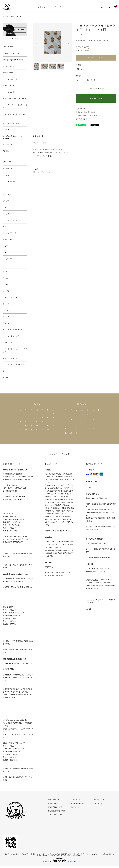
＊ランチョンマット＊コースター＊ (15, 116)
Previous (37, 43)
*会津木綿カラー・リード (12, 73)
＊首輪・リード (9, 66)
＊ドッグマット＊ (15, 17)
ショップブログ (76, 799)
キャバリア (7, 278)
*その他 (6, 151)
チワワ (5, 207)
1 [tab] (12, 38)
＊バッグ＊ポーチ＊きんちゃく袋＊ (15, 106)
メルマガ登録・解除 (78, 803)
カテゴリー (43, 7)
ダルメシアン (8, 323)
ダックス (6, 201)
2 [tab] (15, 38)
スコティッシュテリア (11, 336)
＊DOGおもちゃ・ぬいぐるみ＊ (15, 98)
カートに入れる (96, 99)
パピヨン (6, 246)
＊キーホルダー (9, 144)
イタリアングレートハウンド (13, 365)
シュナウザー (8, 214)
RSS (72, 807)
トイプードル (8, 194)
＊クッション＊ (9, 92)
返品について (81, 109)
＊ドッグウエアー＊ (10, 79)
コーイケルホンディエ (11, 297)
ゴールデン (7, 175)
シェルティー (8, 304)
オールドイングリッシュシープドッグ (15, 350)
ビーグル (6, 291)
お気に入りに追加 (96, 88)
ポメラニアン (8, 252)
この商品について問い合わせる (87, 116)
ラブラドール (8, 169)
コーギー (6, 272)
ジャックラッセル (9, 239)
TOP (4, 17)
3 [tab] (18, 38)
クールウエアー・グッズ (12, 53)
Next (68, 43)
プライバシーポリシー (56, 815)
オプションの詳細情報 (96, 58)
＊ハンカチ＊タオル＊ (11, 123)
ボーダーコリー (9, 259)
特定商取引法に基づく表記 (86, 112)
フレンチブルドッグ (10, 181)
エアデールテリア (9, 342)
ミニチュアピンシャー (11, 358)
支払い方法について (55, 807)
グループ (58, 7)
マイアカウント (99, 799)
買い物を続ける (82, 119)
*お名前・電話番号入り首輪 (13, 60)
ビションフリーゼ (9, 233)
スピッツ (6, 317)
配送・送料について (55, 799)
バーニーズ (7, 310)
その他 (5, 377)
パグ (5, 188)
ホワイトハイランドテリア (13, 330)
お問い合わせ (98, 803)
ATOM (77, 807)
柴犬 (5, 227)
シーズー (6, 265)
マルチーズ (7, 284)
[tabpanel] (15, 30)
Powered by (60, 860)
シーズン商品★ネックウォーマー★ (13, 137)
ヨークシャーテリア (10, 220)
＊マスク (6, 130)
